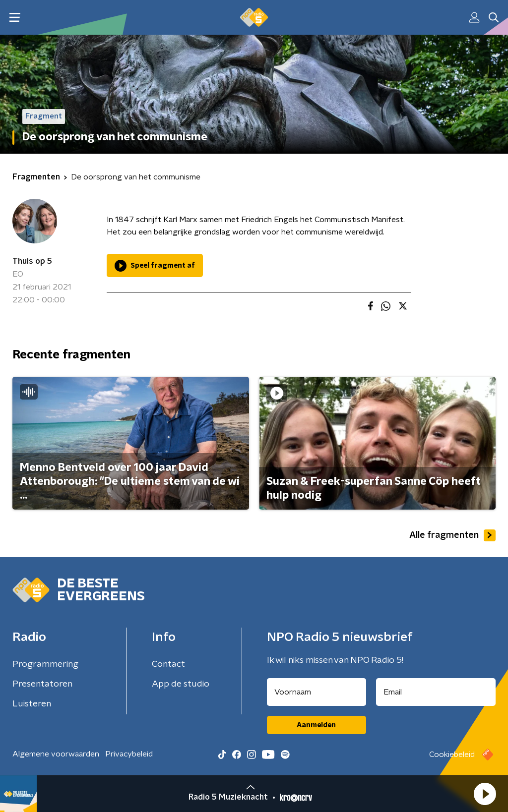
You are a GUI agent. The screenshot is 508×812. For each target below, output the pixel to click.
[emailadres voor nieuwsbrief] (436, 692)
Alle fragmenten (452, 535)
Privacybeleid (129, 754)
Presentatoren (42, 684)
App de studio (181, 684)
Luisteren (32, 704)
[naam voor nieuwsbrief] (317, 692)
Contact (168, 664)
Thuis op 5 (32, 261)
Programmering (45, 664)
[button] (485, 794)
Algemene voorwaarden (56, 754)
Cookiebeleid (452, 754)
